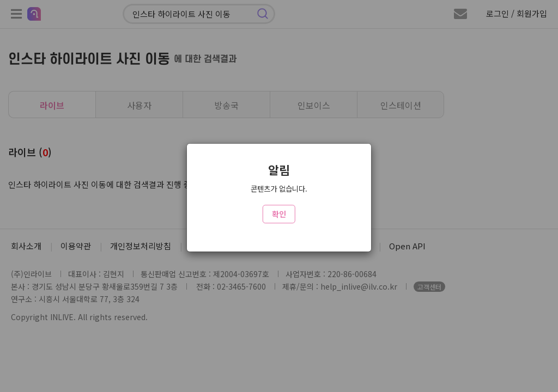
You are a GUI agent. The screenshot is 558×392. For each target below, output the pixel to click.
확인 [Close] (279, 214)
